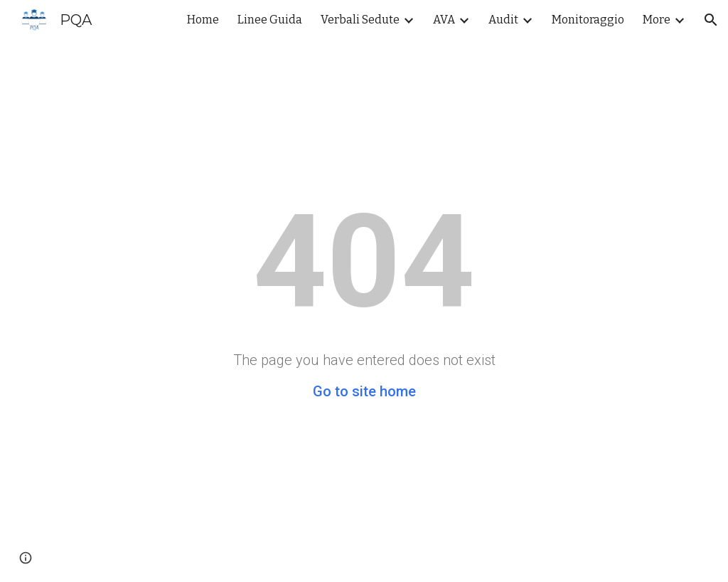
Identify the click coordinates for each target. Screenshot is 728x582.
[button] (711, 20)
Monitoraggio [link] (588, 20)
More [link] (657, 20)
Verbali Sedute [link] (360, 20)
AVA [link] (444, 20)
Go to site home (364, 391)
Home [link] (203, 20)
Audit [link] (503, 20)
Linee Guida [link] (270, 20)
